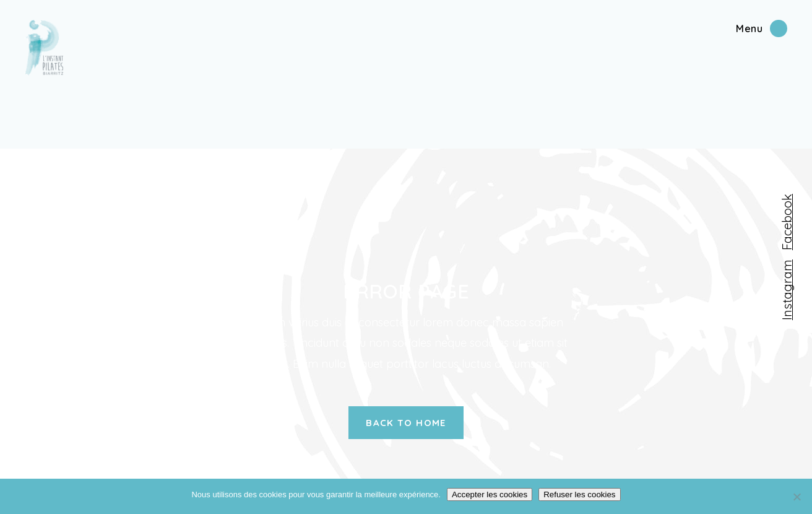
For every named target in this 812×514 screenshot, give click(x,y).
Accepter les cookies (490, 494)
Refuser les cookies (579, 494)
